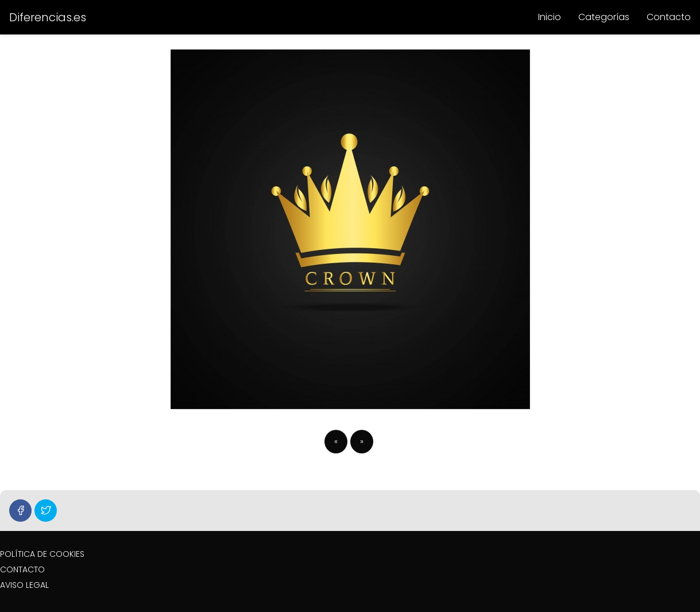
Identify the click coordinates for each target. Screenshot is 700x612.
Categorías (604, 17)
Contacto (669, 17)
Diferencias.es (48, 17)
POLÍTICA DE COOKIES (42, 554)
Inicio (550, 17)
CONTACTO (22, 569)
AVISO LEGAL (24, 585)
